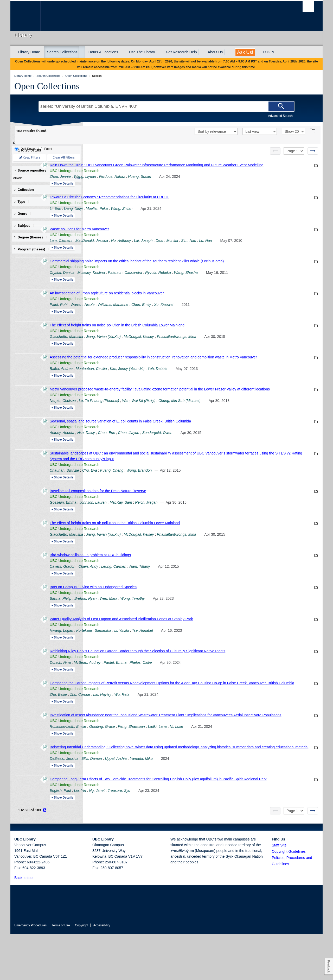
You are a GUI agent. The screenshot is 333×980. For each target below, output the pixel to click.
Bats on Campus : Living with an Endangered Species (165, 610)
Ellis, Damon (163, 799)
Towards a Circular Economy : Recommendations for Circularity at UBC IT (181, 203)
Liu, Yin (151, 836)
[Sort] (216, 131)
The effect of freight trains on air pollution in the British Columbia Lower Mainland (186, 546)
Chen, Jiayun (200, 456)
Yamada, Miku (213, 799)
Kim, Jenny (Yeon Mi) (199, 386)
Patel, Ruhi (130, 316)
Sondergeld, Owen (229, 456)
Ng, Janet (168, 836)
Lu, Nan (277, 246)
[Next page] (313, 151)
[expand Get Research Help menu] (202, 52)
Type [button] (24, 202)
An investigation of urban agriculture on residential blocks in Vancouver (178, 305)
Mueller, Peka (168, 214)
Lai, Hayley (174, 723)
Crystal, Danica (134, 284)
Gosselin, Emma (135, 525)
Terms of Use (61, 971)
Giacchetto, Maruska (138, 348)
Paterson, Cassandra (197, 284)
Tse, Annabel (214, 653)
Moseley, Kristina (163, 284)
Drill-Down (25, 149)
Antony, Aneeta (133, 456)
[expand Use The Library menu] (160, 52)
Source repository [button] (30, 170)
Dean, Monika (238, 246)
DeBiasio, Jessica (136, 799)
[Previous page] (275, 151)
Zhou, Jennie (132, 182)
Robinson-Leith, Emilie (139, 761)
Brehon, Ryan (157, 621)
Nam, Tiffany (211, 589)
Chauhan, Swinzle (136, 493)
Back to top (26, 924)
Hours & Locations (103, 52)
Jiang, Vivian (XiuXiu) (175, 348)
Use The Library (142, 52)
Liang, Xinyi (145, 214)
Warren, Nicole (154, 316)
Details (134, 189)
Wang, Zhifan (193, 214)
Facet (45, 149)
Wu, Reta (193, 723)
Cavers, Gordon (134, 589)
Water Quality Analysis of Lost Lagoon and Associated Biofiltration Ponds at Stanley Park (193, 642)
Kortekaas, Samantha (165, 653)
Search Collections (62, 52)
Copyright (82, 971)
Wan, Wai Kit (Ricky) (210, 423)
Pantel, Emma (187, 685)
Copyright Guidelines (289, 897)
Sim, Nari (260, 246)
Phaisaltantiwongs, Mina (248, 348)
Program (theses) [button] (34, 249)
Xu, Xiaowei (235, 316)
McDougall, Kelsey (210, 348)
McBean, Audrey (159, 685)
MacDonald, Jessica (163, 246)
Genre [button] (25, 214)
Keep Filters (30, 158)
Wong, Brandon (211, 493)
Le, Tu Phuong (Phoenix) (171, 423)
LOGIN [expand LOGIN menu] (268, 52)
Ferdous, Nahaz (184, 182)
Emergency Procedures (30, 971)
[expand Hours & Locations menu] (123, 52)
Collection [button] (24, 190)
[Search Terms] (166, 106)
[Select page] (294, 151)
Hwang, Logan (133, 653)
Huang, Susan (211, 182)
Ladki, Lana (229, 761)
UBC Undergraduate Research (146, 176)
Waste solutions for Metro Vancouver (151, 235)
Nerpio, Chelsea (134, 423)
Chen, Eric (178, 456)
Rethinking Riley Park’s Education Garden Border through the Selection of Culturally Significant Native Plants (209, 674)
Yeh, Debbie (229, 386)
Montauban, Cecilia (163, 386)
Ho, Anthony (193, 246)
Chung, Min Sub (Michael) (251, 423)
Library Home (29, 52)
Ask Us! (245, 52)
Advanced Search (280, 116)
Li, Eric (127, 214)
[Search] (281, 106)
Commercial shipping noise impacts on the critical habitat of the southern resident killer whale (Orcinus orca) (208, 273)
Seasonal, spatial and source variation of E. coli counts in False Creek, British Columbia (192, 444)
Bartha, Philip (132, 621)
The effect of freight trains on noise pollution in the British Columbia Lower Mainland (189, 337)
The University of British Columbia (25, 16)
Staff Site (279, 891)
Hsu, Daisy (158, 456)
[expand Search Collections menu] (82, 52)
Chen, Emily (213, 316)
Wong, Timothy (204, 621)
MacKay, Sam (192, 525)
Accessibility (102, 971)
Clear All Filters (64, 158)
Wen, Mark (180, 621)
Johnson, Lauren (164, 525)
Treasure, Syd (191, 836)
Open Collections (47, 86)
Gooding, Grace (174, 761)
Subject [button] (26, 226)
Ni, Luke (248, 761)
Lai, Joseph (215, 246)
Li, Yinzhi (193, 653)
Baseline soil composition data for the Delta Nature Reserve (169, 514)
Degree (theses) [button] (32, 237)
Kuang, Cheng (183, 493)
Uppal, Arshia (187, 799)
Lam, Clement (133, 246)
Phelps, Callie (212, 685)
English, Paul (132, 836)
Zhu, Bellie (130, 723)
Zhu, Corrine (152, 723)
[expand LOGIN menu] (279, 52)
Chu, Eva (161, 493)
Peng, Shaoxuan (203, 761)
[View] (260, 131)
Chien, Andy (160, 589)
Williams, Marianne (184, 316)
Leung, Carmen (185, 589)
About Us (215, 52)
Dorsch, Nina (132, 685)
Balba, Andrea (133, 386)
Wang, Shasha (258, 284)
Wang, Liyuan (156, 182)
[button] (36, 923)
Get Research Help (181, 52)
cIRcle (46, 178)
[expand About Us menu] (227, 52)
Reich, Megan (218, 525)
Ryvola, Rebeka (230, 284)
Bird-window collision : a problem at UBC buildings (162, 578)
